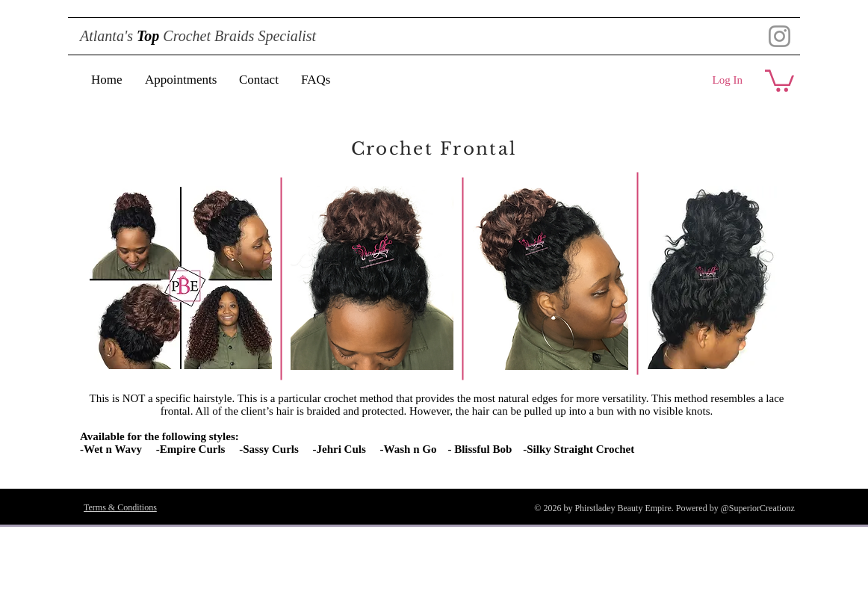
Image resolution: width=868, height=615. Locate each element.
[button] (779, 80)
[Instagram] (779, 36)
